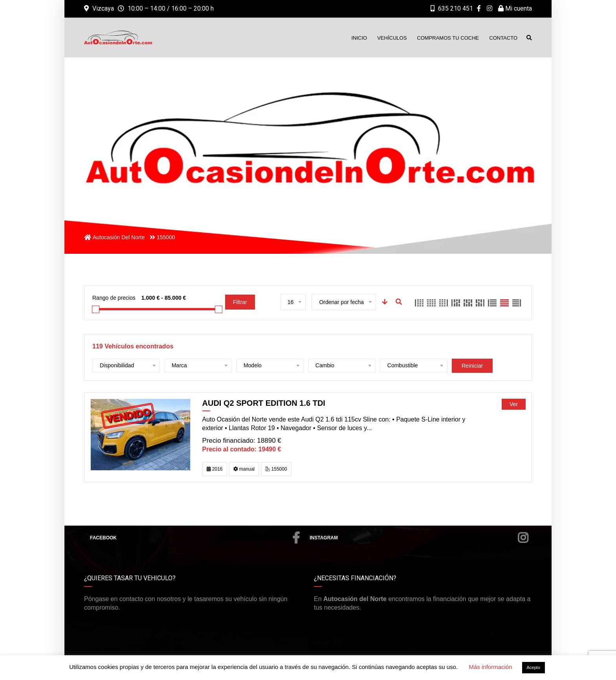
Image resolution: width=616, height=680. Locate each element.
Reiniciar (472, 366)
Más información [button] (490, 667)
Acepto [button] (533, 667)
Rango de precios (114, 298)
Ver (514, 404)
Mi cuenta (515, 8)
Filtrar (240, 302)
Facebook (195, 538)
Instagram (419, 538)
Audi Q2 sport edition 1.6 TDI (264, 403)
